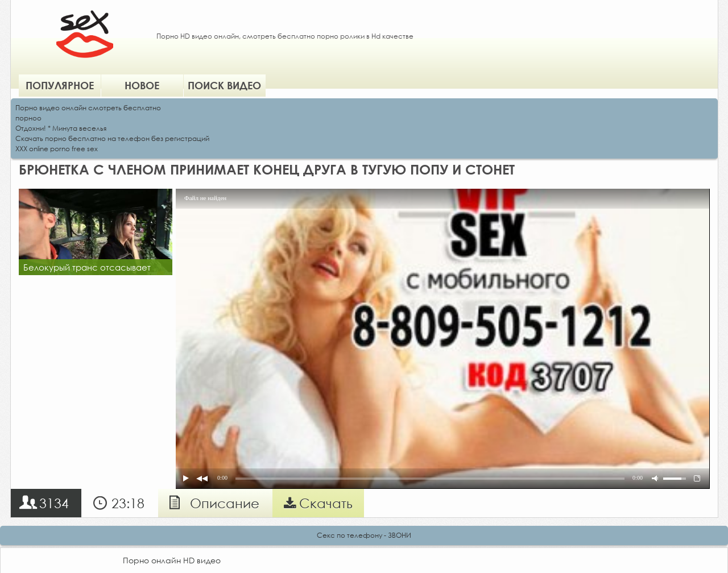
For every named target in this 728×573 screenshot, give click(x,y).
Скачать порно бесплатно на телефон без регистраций (112, 138)
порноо (28, 118)
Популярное (60, 85)
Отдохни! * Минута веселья (61, 128)
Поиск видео (224, 85)
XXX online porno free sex (57, 149)
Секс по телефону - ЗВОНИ (364, 535)
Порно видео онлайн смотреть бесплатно (88, 108)
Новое (142, 85)
